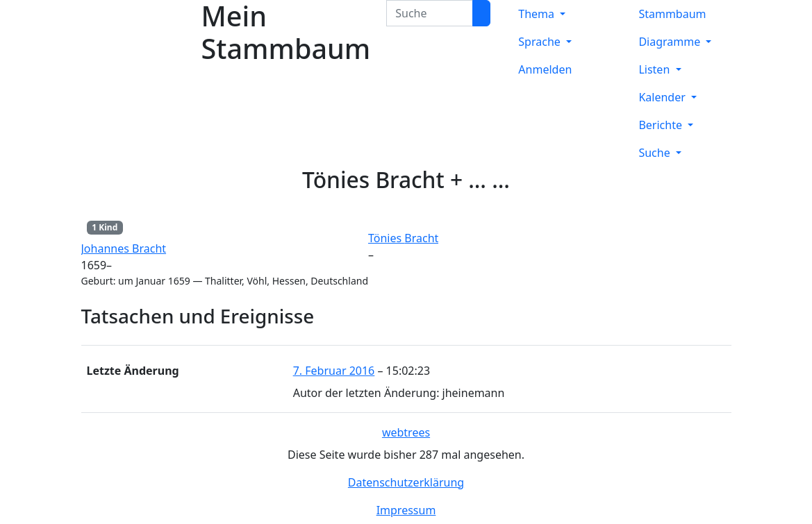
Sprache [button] (541, 42)
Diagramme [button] (671, 42)
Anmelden (545, 69)
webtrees (406, 432)
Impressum (406, 510)
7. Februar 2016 (334, 371)
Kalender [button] (663, 97)
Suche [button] (655, 153)
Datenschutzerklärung (406, 482)
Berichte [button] (662, 125)
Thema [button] (538, 14)
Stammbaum (672, 14)
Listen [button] (655, 69)
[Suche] (481, 13)
